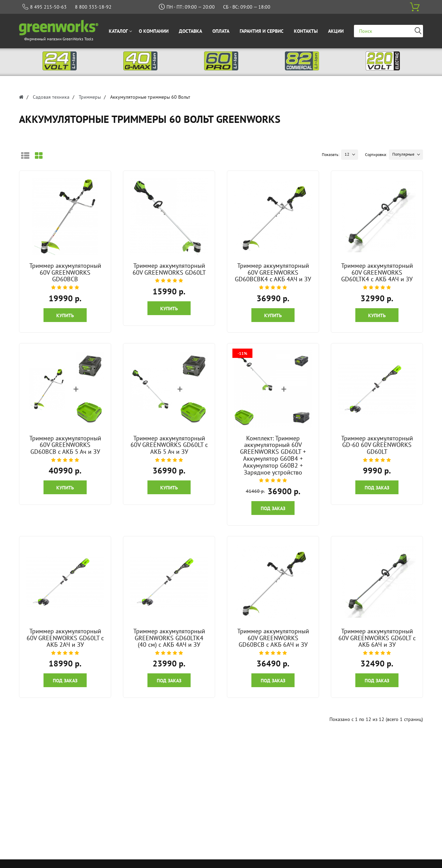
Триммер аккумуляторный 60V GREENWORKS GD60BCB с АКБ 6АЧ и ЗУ (273, 638)
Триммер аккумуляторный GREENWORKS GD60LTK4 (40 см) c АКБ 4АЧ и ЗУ (169, 638)
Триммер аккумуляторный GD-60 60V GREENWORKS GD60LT (377, 445)
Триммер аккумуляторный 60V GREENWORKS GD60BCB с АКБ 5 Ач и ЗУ (65, 445)
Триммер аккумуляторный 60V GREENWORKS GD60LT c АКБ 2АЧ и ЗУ (65, 638)
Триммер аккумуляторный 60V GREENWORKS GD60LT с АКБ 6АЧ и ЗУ (377, 638)
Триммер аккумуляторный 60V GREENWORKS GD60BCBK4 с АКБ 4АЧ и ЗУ (273, 272)
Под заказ (273, 508)
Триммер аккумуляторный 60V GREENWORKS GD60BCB (65, 272)
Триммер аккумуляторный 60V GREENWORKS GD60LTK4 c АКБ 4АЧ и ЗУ (377, 272)
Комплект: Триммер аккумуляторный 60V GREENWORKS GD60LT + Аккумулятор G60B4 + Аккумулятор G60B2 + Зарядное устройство (273, 455)
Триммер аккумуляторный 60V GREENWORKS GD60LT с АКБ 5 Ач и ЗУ (169, 445)
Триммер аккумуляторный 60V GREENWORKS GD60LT (169, 269)
